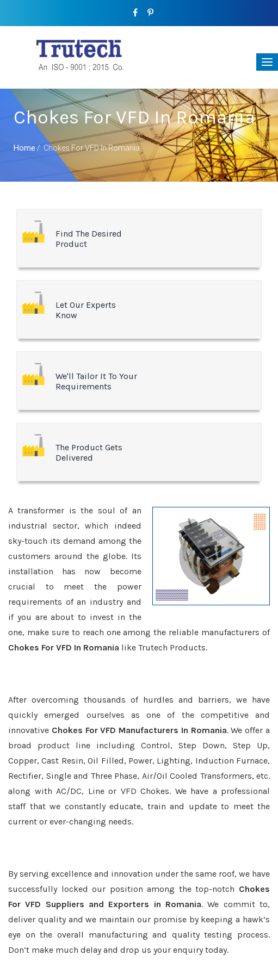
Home (24, 148)
